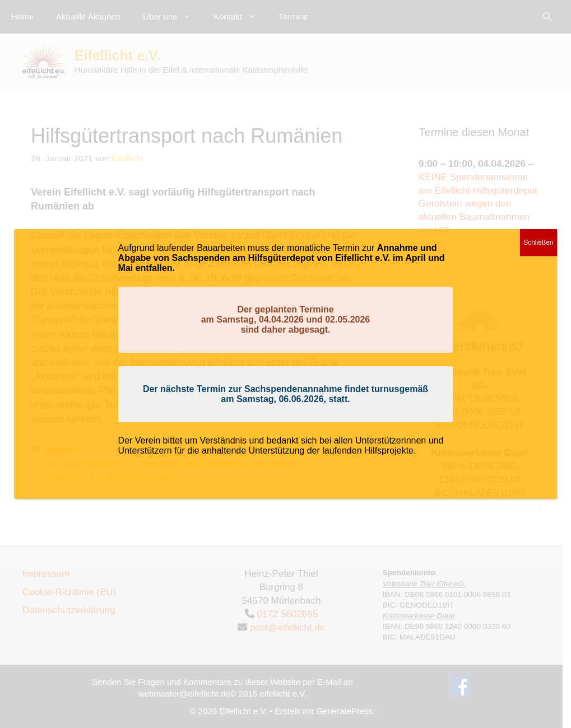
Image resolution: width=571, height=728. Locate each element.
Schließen (538, 242)
